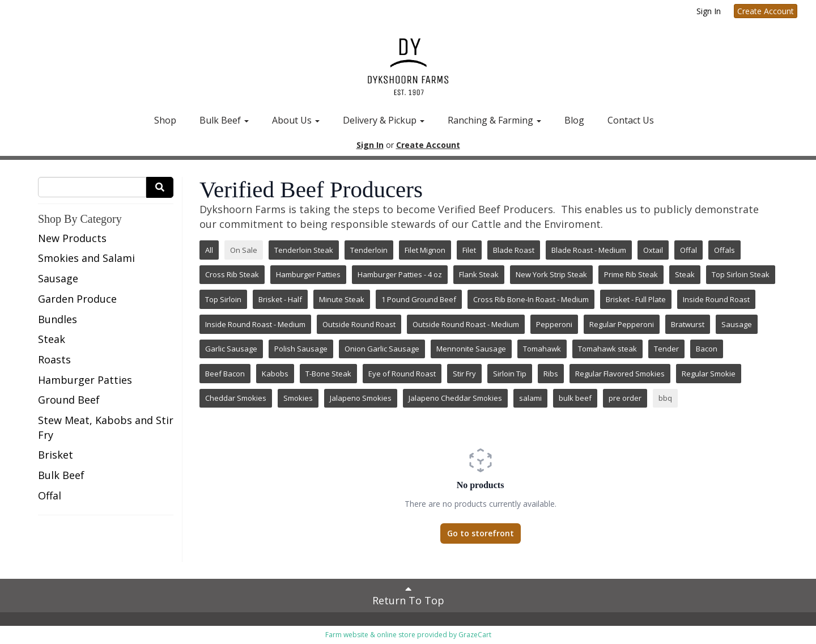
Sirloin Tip (510, 374)
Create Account (766, 11)
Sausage (58, 278)
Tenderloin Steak (304, 250)
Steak (52, 339)
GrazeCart (475, 635)
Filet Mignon (425, 250)
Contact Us (631, 120)
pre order (625, 398)
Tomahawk (542, 349)
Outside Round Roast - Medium (466, 324)
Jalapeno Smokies (361, 398)
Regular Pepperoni (622, 324)
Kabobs (275, 374)
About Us (296, 120)
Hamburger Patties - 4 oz (400, 274)
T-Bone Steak (328, 374)
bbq (665, 398)
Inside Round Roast (716, 299)
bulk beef (575, 398)
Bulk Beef (224, 120)
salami (530, 398)
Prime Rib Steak (631, 274)
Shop (165, 120)
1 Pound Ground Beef (419, 299)
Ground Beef (69, 400)
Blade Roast (514, 250)
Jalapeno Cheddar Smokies (455, 398)
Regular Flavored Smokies (620, 374)
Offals (724, 250)
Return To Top (408, 595)
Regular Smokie (709, 374)
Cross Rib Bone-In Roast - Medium (531, 299)
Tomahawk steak (607, 349)
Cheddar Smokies (236, 398)
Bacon (707, 349)
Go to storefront (481, 533)
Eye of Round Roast (402, 374)
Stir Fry (464, 374)
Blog (574, 120)
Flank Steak (479, 274)
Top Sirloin (223, 299)
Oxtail (653, 250)
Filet (469, 250)
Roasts (54, 359)
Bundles (58, 319)
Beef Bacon (225, 374)
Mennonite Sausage (471, 349)
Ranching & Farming (494, 120)
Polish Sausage (301, 349)
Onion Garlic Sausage (382, 349)
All (209, 250)
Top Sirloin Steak (741, 274)
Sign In (709, 11)
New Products (72, 238)
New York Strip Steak (551, 274)
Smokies (298, 398)
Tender (666, 349)
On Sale (244, 250)
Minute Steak (342, 299)
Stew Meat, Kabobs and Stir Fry (106, 427)
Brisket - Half (280, 299)
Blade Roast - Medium (589, 250)
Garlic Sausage (231, 349)
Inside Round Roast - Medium (255, 324)
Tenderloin (369, 250)
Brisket (56, 455)
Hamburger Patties (85, 380)
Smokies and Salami (86, 258)
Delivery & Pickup (384, 120)
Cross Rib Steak (232, 274)
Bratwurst (688, 324)
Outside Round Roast (359, 324)
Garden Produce (77, 299)
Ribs (551, 374)
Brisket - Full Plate (636, 299)
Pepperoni (554, 324)
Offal (50, 495)
